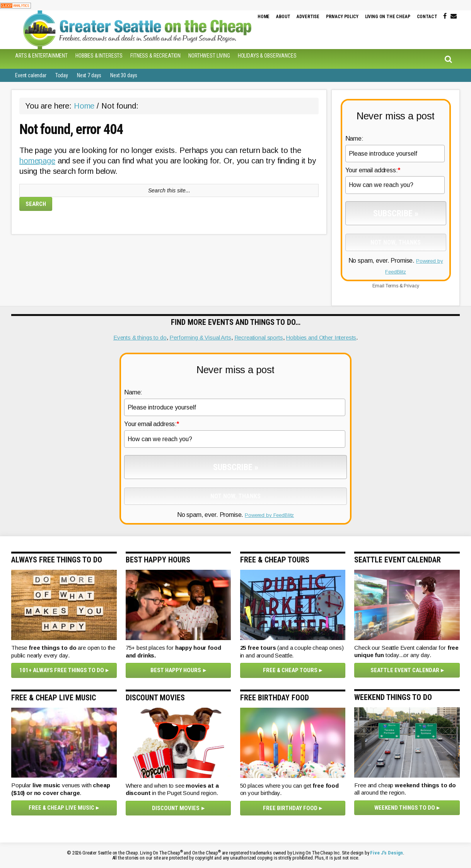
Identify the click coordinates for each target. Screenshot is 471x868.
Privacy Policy (342, 17)
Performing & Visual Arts (200, 337)
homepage (37, 161)
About (283, 17)
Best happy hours (176, 670)
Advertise (308, 17)
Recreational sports (259, 337)
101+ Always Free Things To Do (62, 670)
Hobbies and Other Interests (321, 337)
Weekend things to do (405, 808)
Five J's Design (387, 853)
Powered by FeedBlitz (269, 515)
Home (264, 17)
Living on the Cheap (388, 17)
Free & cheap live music (61, 808)
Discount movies (176, 808)
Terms (392, 286)
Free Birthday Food (290, 808)
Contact (427, 17)
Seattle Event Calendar (405, 670)
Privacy (411, 286)
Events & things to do (140, 337)
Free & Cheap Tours (290, 670)
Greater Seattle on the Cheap (141, 30)
